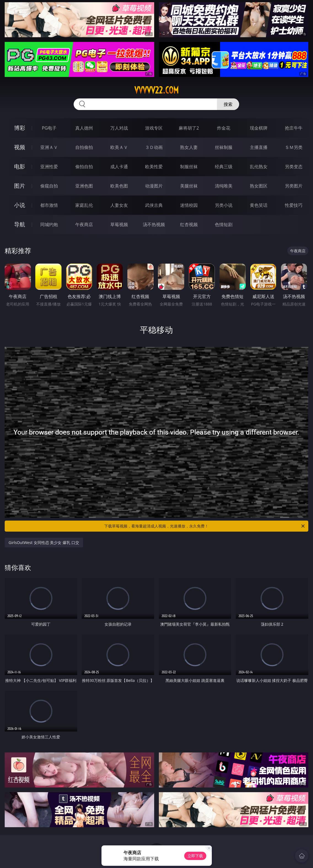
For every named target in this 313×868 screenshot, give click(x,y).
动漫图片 (154, 186)
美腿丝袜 (189, 186)
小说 (20, 205)
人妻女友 (119, 205)
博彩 (20, 128)
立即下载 (195, 856)
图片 (20, 186)
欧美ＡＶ (119, 147)
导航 (20, 224)
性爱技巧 (294, 205)
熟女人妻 (189, 147)
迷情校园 (189, 205)
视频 (20, 147)
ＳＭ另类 (294, 147)
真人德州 (84, 128)
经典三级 (224, 167)
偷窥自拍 (49, 186)
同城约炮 (49, 224)
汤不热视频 (154, 224)
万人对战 (119, 128)
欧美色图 (119, 186)
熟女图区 (259, 186)
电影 (20, 166)
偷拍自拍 (84, 167)
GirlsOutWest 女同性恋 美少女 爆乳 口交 (44, 542)
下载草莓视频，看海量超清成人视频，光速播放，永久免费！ (205, 526)
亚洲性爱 (49, 167)
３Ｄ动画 (154, 147)
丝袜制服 (224, 147)
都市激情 (49, 205)
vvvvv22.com (156, 90)
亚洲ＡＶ (49, 147)
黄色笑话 (259, 205)
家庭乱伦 (84, 205)
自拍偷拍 (84, 147)
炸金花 (224, 128)
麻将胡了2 (189, 128)
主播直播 (259, 147)
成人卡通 (119, 167)
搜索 (228, 104)
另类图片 (294, 186)
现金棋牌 (259, 128)
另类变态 (294, 167)
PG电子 (49, 128)
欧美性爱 (154, 167)
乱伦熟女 (259, 167)
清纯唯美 (224, 186)
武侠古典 (154, 205)
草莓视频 (119, 224)
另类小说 (224, 205)
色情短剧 (224, 224)
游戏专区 (154, 128)
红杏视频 (189, 224)
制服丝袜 (189, 167)
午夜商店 (84, 224)
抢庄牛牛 (294, 128)
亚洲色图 (84, 186)
